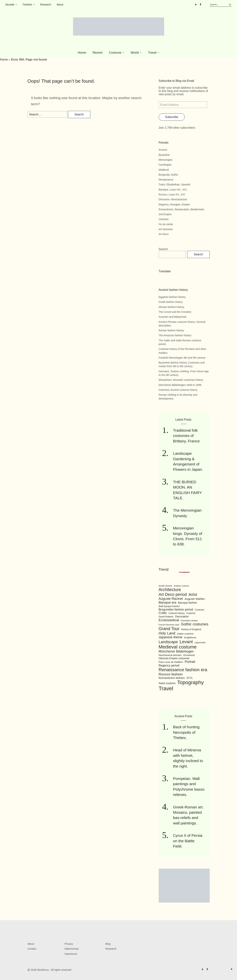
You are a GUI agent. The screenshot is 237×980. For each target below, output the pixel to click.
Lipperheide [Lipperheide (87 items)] (200, 642)
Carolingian (165, 165)
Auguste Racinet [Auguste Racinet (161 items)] (171, 599)
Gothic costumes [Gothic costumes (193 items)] (195, 624)
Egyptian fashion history (172, 297)
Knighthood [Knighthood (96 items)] (190, 637)
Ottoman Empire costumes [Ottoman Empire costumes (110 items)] (174, 658)
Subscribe (172, 117)
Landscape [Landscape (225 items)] (168, 642)
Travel (152, 53)
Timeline (27, 5)
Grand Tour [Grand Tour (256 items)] (169, 629)
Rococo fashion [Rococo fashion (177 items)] (171, 674)
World (135, 53)
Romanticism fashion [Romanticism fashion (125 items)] (172, 678)
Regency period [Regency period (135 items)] (169, 665)
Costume (115, 53)
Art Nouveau (166, 229)
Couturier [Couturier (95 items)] (200, 610)
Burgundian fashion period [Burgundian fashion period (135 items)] (176, 609)
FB (200, 5)
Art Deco (164, 234)
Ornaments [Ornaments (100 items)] (189, 655)
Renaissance (166, 180)
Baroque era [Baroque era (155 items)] (168, 603)
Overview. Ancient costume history (178, 390)
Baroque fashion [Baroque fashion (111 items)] (187, 603)
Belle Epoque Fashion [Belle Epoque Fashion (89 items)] (169, 606)
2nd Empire (165, 214)
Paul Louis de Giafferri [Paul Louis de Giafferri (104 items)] (171, 662)
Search (163, 249)
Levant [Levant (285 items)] (186, 642)
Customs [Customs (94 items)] (191, 613)
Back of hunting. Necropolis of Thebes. (187, 732)
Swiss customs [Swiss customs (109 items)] (167, 683)
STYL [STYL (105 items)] (190, 678)
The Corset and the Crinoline (175, 312)
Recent (97, 53)
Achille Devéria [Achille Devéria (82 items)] (165, 586)
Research (46, 5)
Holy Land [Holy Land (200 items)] (167, 633)
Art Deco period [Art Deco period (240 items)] (173, 594)
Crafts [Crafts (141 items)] (163, 613)
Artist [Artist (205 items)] (193, 594)
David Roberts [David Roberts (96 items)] (166, 617)
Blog (108, 944)
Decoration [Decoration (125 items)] (182, 616)
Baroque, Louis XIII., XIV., (173, 190)
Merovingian (166, 160)
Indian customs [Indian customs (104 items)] (185, 634)
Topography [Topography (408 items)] (191, 682)
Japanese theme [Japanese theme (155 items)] (171, 637)
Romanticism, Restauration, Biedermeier (182, 209)
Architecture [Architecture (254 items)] (170, 590)
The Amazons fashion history (175, 335)
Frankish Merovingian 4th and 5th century (182, 358)
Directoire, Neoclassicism (173, 199)
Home (82, 53)
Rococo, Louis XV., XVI (172, 194)
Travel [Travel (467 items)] (166, 688)
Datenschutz (72, 949)
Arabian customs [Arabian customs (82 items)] (181, 586)
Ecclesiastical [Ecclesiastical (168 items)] (169, 620)
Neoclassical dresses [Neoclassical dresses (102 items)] (170, 655)
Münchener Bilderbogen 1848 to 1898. (180, 385)
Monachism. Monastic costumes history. (181, 380)
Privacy (69, 944)
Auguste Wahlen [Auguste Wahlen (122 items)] (195, 599)
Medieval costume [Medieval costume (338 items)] (178, 647)
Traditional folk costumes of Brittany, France (186, 436)
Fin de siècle (166, 224)
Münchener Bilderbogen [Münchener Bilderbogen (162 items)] (176, 651)
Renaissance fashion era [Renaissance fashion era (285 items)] (183, 670)
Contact (32, 949)
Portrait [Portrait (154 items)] (190, 662)
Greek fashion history (171, 302)
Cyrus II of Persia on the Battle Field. (188, 841)
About (60, 5)
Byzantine (164, 155)
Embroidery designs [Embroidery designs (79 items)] (189, 620)
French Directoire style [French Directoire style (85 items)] (169, 625)
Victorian (164, 219)
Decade (10, 5)
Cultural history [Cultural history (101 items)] (177, 613)
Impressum (71, 954)
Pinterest (196, 5)
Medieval (164, 170)
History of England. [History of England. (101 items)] (192, 629)
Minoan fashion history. (172, 307)
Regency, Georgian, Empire (174, 204)
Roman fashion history (171, 330)
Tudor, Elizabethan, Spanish (175, 184)
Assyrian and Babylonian (173, 317)
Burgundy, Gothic (168, 175)
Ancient (163, 150)
